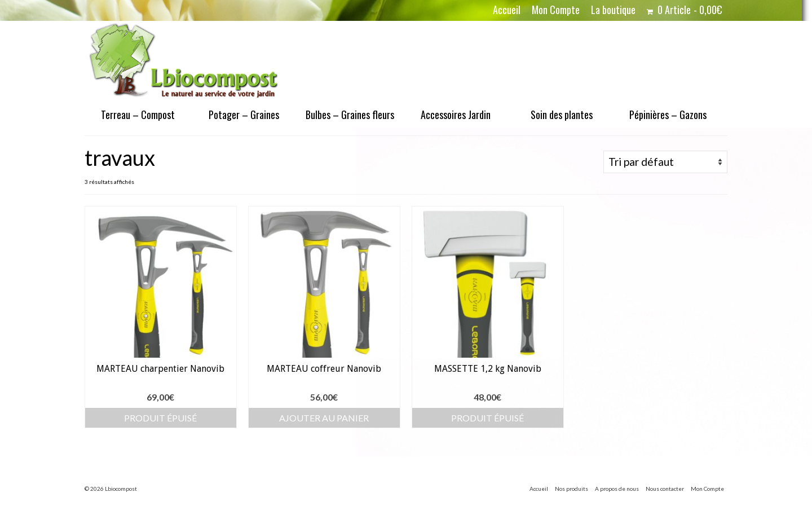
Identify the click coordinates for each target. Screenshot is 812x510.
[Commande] (665, 162)
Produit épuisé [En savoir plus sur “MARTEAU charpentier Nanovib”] (160, 418)
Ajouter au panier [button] (324, 418)
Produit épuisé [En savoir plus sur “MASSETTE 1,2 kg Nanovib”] (487, 418)
